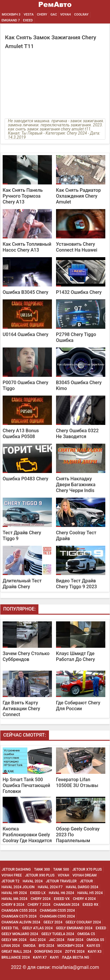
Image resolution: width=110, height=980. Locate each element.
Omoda (29, 946)
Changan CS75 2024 (19, 916)
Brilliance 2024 (16, 957)
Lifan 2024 (11, 946)
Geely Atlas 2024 (38, 928)
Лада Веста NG (76, 957)
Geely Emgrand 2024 (74, 928)
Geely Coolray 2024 (83, 922)
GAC (54, 15)
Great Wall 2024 (16, 952)
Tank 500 (61, 869)
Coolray (81, 15)
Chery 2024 (40, 899)
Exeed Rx (90, 905)
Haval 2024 (33, 881)
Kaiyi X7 (40, 957)
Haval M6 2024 (14, 899)
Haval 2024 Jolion (18, 887)
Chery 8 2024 (13, 905)
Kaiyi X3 (95, 952)
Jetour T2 (10, 881)
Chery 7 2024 (39, 905)
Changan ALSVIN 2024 (21, 922)
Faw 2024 (75, 940)
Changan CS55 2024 (19, 911)
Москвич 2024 (71, 946)
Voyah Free (12, 875)
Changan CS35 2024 (57, 911)
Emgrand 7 (11, 20)
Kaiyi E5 (93, 946)
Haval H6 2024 (61, 893)
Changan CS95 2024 (57, 916)
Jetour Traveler (61, 881)
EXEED (28, 20)
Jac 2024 (57, 940)
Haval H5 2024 (90, 893)
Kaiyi (54, 957)
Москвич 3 (11, 15)
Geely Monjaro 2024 (20, 934)
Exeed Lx (38, 893)
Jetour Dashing (16, 869)
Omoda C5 (86, 934)
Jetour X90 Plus (40, 875)
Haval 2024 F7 (50, 887)
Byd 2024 (46, 946)
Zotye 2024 (75, 952)
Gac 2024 (38, 940)
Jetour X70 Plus (87, 869)
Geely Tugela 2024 (58, 934)
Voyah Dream (84, 875)
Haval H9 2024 (14, 893)
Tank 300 (42, 869)
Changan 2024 (67, 905)
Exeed (101, 928)
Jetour (86, 881)
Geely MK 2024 (14, 940)
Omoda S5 (95, 940)
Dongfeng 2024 (48, 952)
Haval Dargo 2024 (82, 887)
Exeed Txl (10, 928)
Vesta (29, 15)
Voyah (65, 15)
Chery (42, 15)
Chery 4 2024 (84, 899)
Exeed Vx (62, 899)
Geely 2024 (53, 922)
